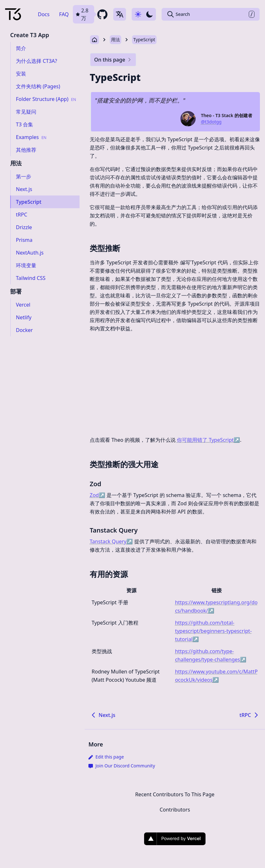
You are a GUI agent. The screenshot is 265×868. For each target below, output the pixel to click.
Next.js (103, 715)
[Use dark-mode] (144, 14)
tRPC (250, 715)
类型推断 (105, 248)
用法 (115, 40)
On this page (113, 60)
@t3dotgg (211, 122)
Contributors (175, 810)
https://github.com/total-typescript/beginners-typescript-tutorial (213, 631)
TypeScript (144, 40)
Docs (44, 14)
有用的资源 (109, 574)
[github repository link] (90, 14)
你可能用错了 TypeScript (209, 440)
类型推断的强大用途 (124, 464)
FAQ (64, 14)
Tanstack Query (114, 530)
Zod (95, 484)
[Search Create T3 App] (211, 14)
